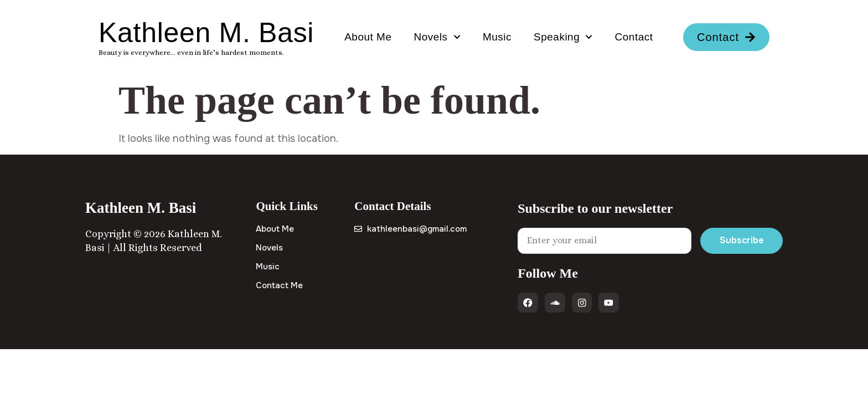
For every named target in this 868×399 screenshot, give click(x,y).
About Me (368, 37)
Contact (634, 37)
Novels (437, 37)
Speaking (563, 37)
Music (497, 37)
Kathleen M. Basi (206, 33)
